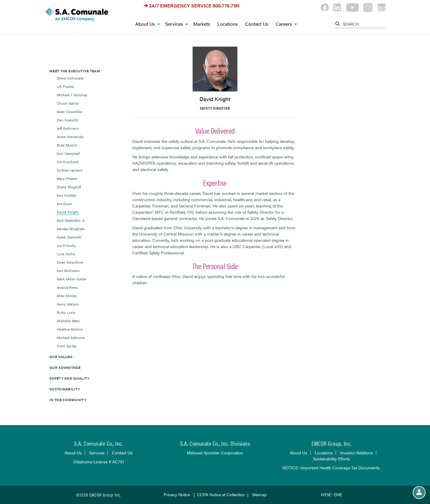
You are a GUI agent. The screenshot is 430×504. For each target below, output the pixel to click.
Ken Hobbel (67, 195)
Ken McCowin (68, 271)
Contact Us (257, 24)
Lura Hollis (66, 254)
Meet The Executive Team (75, 71)
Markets (202, 24)
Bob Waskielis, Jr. (71, 220)
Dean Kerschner (70, 262)
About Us (148, 24)
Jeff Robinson (68, 128)
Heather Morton (70, 329)
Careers (286, 24)
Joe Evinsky (66, 245)
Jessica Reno (67, 287)
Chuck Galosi (68, 103)
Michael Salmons (71, 337)
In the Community (68, 400)
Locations (228, 24)
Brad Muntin (67, 145)
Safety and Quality (69, 378)
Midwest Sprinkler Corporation (215, 453)
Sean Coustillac (70, 112)
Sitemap (259, 494)
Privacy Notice (177, 494)
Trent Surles (67, 346)
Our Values (61, 357)
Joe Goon (64, 204)
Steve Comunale (70, 78)
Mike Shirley (67, 296)
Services (176, 24)
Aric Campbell (68, 153)
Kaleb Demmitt (69, 237)
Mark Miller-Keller (71, 279)
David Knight (68, 212)
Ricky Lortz (66, 312)
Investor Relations (357, 453)
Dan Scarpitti (68, 120)
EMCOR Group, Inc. (331, 443)
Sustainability (64, 389)
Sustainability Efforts (331, 459)
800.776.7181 (226, 6)
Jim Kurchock (68, 162)
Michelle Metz (68, 321)
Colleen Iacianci (70, 170)
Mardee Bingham (71, 229)
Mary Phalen (67, 178)
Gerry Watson (68, 304)
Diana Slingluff (69, 187)
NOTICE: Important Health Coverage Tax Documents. (331, 468)
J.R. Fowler (65, 86)
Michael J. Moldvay (72, 95)
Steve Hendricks (70, 137)
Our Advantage (65, 367)
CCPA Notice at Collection (221, 494)
